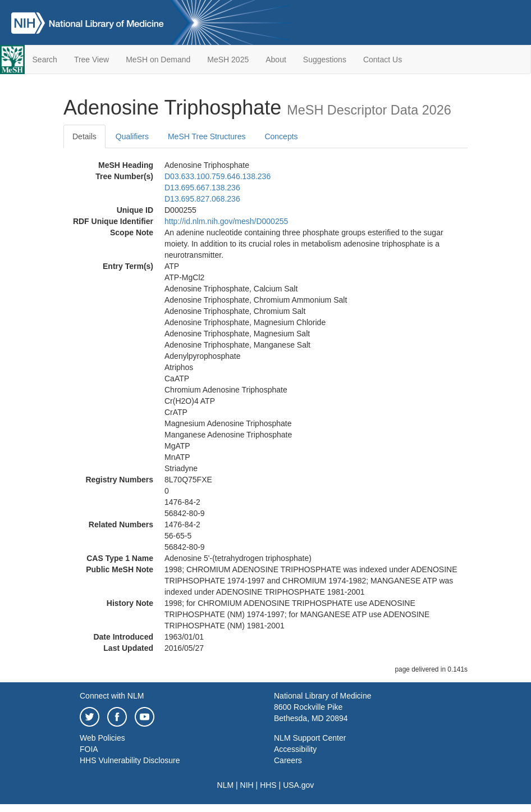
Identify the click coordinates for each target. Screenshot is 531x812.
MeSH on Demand (158, 60)
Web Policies (102, 738)
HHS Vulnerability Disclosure (130, 760)
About (276, 60)
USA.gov (298, 785)
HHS (268, 785)
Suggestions (325, 60)
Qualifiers (132, 136)
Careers (288, 760)
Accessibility (295, 749)
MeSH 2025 (228, 60)
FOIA (89, 749)
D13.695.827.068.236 (202, 199)
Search (45, 60)
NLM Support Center (310, 738)
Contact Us (383, 60)
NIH (247, 785)
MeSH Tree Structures (207, 136)
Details (84, 136)
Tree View (91, 60)
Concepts (281, 136)
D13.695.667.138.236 (202, 188)
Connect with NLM (112, 696)
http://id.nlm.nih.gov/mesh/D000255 (226, 221)
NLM (226, 785)
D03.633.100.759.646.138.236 (218, 176)
